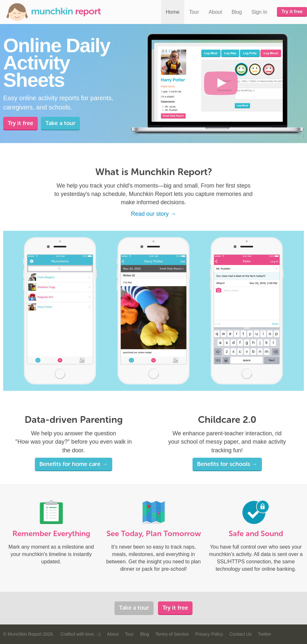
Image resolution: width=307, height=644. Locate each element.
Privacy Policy (209, 634)
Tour (194, 12)
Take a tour (60, 123)
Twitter (265, 634)
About (215, 12)
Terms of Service (172, 634)
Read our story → (153, 214)
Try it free (292, 12)
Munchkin (54, 12)
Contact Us (240, 634)
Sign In (259, 12)
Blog (237, 12)
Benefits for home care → (74, 464)
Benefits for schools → (227, 464)
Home (173, 12)
